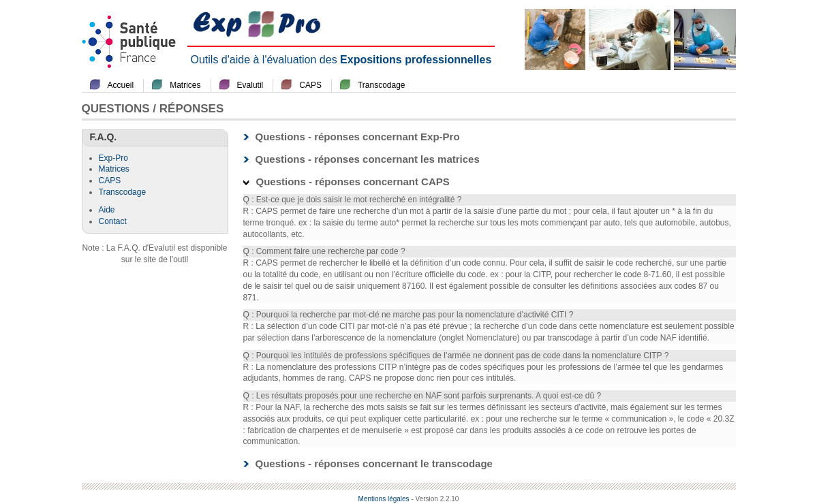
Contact (113, 221)
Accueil (121, 85)
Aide (107, 210)
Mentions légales (384, 499)
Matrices (185, 85)
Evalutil (250, 85)
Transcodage (382, 85)
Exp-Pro (113, 158)
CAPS (310, 85)
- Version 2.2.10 (435, 499)
